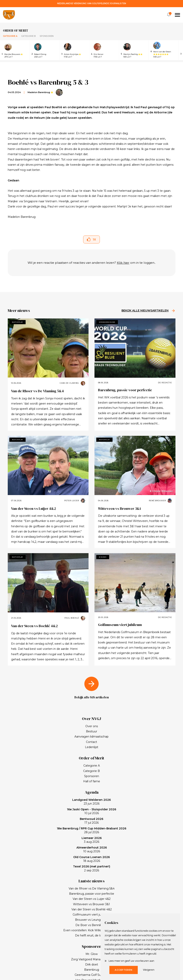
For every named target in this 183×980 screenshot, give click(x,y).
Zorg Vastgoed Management (91, 959)
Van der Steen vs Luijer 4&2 (34, 508)
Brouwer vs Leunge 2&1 (91, 920)
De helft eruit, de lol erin (92, 935)
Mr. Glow (92, 954)
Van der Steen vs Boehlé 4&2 (34, 626)
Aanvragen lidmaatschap (91, 737)
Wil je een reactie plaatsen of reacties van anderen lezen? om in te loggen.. (92, 263)
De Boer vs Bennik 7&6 (91, 925)
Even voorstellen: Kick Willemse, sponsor (91, 930)
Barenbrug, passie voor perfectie (125, 390)
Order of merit (16, 30)
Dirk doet (92, 964)
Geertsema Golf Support (92, 975)
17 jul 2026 (91, 821)
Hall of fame (92, 781)
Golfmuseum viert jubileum (120, 625)
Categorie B (28, 36)
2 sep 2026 (92, 868)
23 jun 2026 (91, 802)
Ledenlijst (92, 747)
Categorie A (10, 36)
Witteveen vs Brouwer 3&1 (119, 508)
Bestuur (91, 731)
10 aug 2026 (92, 850)
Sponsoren (47, 36)
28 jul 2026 (91, 830)
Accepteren (124, 970)
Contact (91, 742)
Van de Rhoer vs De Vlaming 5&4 (38, 391)
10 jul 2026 (91, 811)
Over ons (92, 726)
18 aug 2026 (91, 859)
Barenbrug (92, 970)
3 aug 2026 (92, 840)
